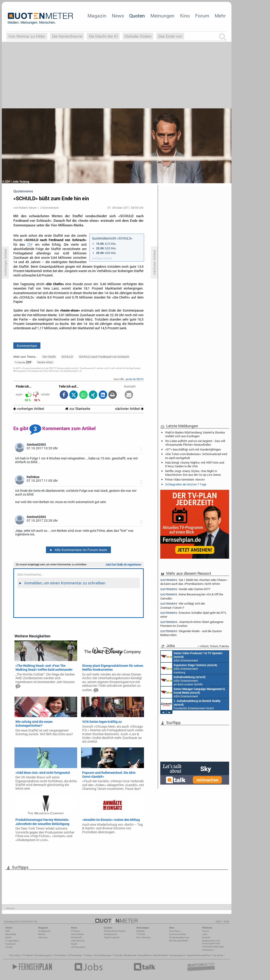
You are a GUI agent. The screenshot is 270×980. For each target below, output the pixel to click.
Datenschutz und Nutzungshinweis (211, 942)
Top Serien (218, 955)
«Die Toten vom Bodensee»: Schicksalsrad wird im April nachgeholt (196, 456)
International (78, 941)
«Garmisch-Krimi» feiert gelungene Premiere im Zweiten (192, 624)
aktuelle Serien (160, 955)
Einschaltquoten (103, 955)
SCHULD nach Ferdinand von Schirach (104, 357)
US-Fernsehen (78, 947)
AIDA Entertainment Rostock (193, 692)
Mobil (8, 937)
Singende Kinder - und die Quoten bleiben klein (191, 633)
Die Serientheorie (67, 36)
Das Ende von (170, 36)
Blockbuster (130, 955)
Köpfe (74, 944)
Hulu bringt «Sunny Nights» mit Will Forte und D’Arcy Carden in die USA (195, 464)
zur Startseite (78, 409)
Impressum (208, 950)
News (118, 16)
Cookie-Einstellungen (213, 947)
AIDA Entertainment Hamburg (189, 668)
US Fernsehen (75, 955)
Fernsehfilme (145, 955)
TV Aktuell (28, 955)
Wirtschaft (76, 937)
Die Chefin (49, 357)
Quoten (137, 16)
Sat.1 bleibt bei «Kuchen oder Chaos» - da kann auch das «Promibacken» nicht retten (194, 582)
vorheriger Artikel (29, 409)
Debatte (140, 931)
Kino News (15, 955)
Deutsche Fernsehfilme (199, 955)
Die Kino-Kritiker (177, 934)
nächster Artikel (129, 409)
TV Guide (118, 955)
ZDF (30, 245)
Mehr (220, 16)
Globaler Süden (138, 36)
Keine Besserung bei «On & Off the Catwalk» (192, 596)
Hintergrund (44, 931)
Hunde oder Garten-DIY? (185, 589)
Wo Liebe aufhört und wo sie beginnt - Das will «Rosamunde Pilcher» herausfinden (195, 443)
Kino (185, 16)
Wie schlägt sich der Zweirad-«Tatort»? (183, 605)
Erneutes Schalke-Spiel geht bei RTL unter (193, 615)
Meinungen (162, 16)
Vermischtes (77, 934)
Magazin (97, 16)
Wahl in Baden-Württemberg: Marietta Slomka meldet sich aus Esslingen (195, 434)
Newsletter (11, 934)
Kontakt (206, 937)
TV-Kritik (141, 934)
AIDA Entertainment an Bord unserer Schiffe (192, 656)
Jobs (205, 934)
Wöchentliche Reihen (115, 931)
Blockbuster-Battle (179, 941)
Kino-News (175, 931)
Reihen (42, 934)
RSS (7, 931)
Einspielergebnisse (179, 937)
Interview (43, 937)
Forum (202, 16)
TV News (88, 955)
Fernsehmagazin (43, 955)
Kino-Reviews (143, 937)
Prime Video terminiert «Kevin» (185, 479)
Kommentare (27, 346)
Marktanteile (110, 934)
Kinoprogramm (178, 955)
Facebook (10, 944)
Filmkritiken (60, 955)
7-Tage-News (12, 941)
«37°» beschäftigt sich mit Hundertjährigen (193, 449)
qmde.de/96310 (135, 379)
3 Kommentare (49, 208)
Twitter (9, 947)
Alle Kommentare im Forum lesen (78, 550)
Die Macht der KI (103, 36)
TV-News (76, 931)
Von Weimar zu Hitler (27, 36)
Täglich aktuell (112, 937)
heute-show (45, 362)
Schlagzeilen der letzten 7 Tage (186, 484)
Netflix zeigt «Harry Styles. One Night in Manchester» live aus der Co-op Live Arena (193, 473)
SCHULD (67, 357)
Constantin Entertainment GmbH (191, 704)
